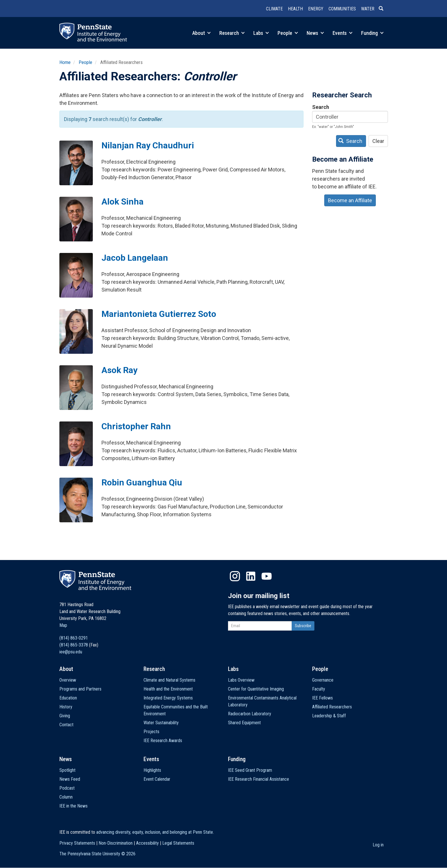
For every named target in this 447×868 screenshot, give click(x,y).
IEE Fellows (322, 698)
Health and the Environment (168, 689)
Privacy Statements (77, 843)
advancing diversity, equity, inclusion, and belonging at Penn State (155, 832)
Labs (261, 33)
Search (321, 107)
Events (343, 33)
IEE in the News (73, 806)
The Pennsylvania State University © (97, 854)
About (201, 33)
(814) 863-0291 (74, 638)
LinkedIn (251, 576)
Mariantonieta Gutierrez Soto (159, 314)
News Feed (70, 779)
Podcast (67, 788)
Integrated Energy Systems (168, 698)
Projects (151, 732)
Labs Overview (241, 680)
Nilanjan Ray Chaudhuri (148, 145)
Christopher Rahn (136, 426)
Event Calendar (157, 779)
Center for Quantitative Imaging (256, 689)
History (66, 707)
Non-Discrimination (116, 843)
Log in (378, 845)
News (315, 33)
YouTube (267, 576)
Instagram (235, 576)
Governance (323, 680)
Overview (68, 680)
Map (63, 625)
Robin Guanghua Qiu (142, 482)
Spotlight (67, 770)
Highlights (152, 770)
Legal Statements (178, 843)
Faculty (319, 689)
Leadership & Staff (329, 716)
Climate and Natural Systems (169, 680)
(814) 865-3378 (74, 645)
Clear (378, 141)
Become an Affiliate (350, 200)
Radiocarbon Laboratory (250, 714)
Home (65, 62)
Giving (65, 716)
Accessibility (147, 843)
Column (66, 797)
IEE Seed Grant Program (250, 770)
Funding (372, 33)
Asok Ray (119, 370)
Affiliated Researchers (332, 707)
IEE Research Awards (163, 741)
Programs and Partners (80, 689)
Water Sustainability (161, 723)
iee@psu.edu (71, 652)
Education (68, 698)
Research (232, 33)
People (288, 33)
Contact (66, 725)
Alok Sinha (122, 202)
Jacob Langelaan (135, 258)
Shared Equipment (244, 723)
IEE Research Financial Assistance (259, 779)
